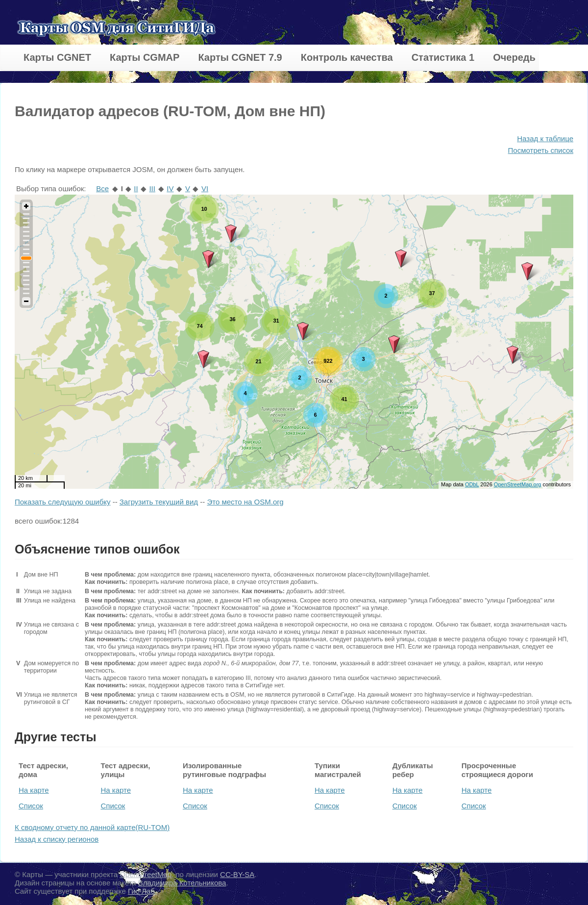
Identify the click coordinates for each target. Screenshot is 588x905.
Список (31, 806)
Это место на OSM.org (245, 502)
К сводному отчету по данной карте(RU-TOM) (92, 827)
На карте (34, 790)
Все (102, 189)
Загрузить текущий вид (159, 502)
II (136, 189)
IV (170, 189)
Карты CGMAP (145, 57)
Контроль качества (347, 57)
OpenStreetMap (146, 874)
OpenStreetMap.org (518, 484)
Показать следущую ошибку (62, 502)
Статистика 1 (443, 57)
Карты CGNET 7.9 (240, 57)
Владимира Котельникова (182, 883)
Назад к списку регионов (57, 839)
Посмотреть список (541, 150)
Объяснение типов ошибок (97, 549)
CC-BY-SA (237, 874)
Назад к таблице (545, 138)
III (152, 189)
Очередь (514, 57)
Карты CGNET (57, 57)
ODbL (472, 484)
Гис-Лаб (142, 891)
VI (205, 189)
